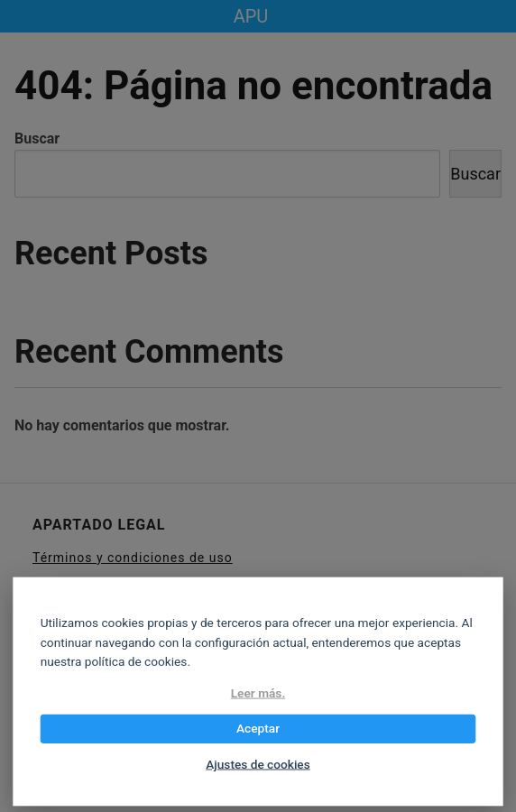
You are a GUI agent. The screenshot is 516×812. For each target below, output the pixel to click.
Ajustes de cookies (258, 764)
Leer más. (258, 693)
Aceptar (258, 729)
